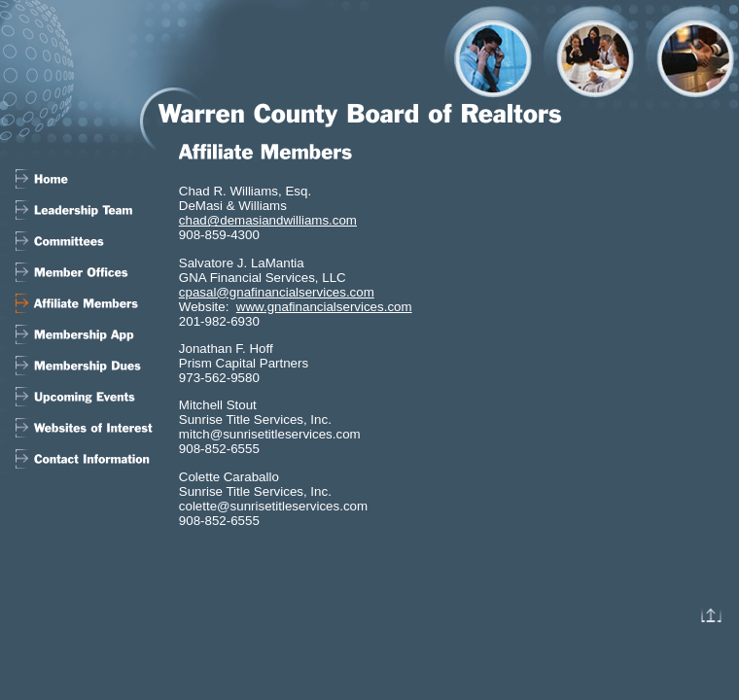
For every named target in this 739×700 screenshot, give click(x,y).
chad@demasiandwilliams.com (268, 220)
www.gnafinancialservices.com (324, 307)
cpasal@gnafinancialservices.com (277, 292)
